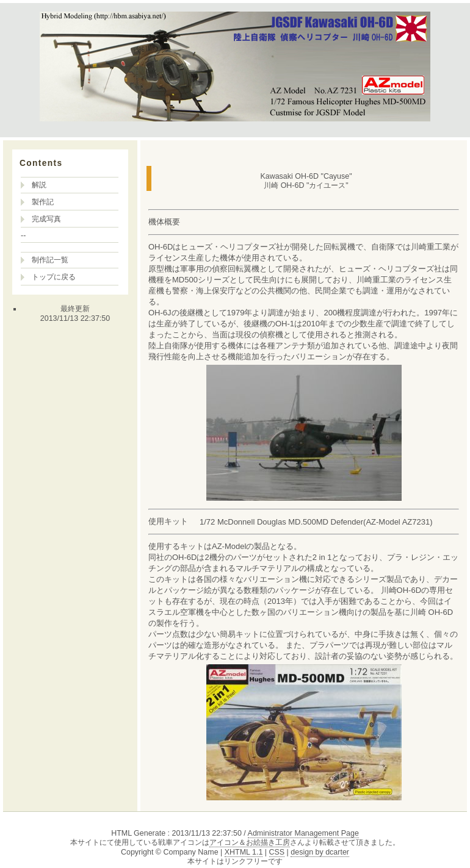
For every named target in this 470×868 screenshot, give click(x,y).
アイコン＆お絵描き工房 (250, 842)
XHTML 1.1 (244, 852)
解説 (39, 185)
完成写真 (46, 219)
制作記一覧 (50, 260)
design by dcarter (320, 852)
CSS (277, 852)
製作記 (43, 202)
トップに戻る (54, 277)
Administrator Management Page (303, 833)
